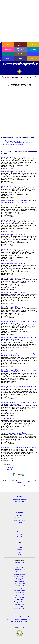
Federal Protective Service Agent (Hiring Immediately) (19, 447)
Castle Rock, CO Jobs (19, 572)
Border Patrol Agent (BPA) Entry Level (13, 157)
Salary (26, 202)
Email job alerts (19, 504)
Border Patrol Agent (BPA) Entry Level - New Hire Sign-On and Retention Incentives (19, 322)
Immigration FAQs (19, 534)
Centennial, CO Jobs (20, 574)
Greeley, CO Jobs (19, 586)
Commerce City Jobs (20, 627)
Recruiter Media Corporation (26, 625)
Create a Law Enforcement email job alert (18, 143)
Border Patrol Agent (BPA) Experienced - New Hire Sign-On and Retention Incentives (19, 339)
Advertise (19, 522)
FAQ (19, 545)
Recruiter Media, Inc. (20, 71)
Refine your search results (13, 141)
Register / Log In (33, 58)
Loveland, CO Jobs (19, 597)
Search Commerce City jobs (19, 499)
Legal (20, 552)
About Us (8, 58)
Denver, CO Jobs (20, 581)
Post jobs (19, 516)
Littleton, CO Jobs (20, 593)
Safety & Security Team (9, 419)
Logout (9, 469)
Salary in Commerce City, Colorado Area (14, 201)
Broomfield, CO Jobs (19, 570)
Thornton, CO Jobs (19, 604)
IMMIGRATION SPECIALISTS (19, 529)
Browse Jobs (23, 617)
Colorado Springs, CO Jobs (19, 579)
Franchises (33, 45)
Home (8, 45)
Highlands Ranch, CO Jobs (19, 588)
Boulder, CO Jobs (19, 567)
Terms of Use (15, 622)
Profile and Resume (20, 45)
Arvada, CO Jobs (19, 563)
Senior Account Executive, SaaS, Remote (14, 433)
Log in (22, 506)
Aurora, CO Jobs (19, 565)
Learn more (20, 536)
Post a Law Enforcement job (14, 145)
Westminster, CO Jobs (19, 609)
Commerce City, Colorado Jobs (13, 202)
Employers (8, 49)
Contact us (19, 547)
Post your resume (19, 501)
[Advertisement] (19, 21)
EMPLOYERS (20, 513)
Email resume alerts (20, 520)
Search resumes (19, 518)
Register (17, 506)
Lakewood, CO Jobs (20, 590)
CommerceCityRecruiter (19, 65)
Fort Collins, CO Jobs (19, 583)
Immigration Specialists (20, 49)
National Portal (8, 54)
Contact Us (24, 619)
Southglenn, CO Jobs (20, 602)
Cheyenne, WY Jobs (19, 577)
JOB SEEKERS (19, 496)
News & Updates (33, 54)
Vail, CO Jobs (19, 606)
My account (9, 467)
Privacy (19, 554)
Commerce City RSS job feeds (19, 486)
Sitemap (19, 550)
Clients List (20, 54)
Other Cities (33, 49)
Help (20, 58)
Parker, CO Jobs (19, 600)
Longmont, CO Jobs (19, 595)
